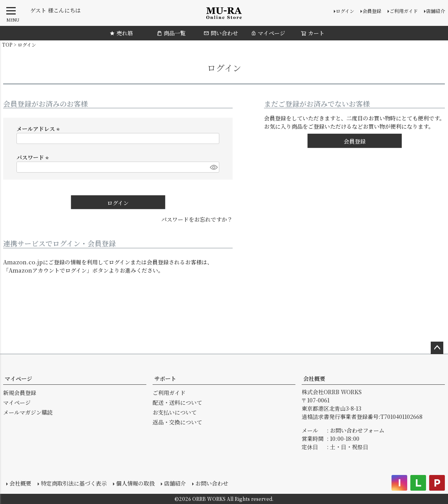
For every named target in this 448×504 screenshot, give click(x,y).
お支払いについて (175, 412)
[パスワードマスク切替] (213, 167)
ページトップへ (437, 348)
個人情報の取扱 (135, 483)
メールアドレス (39, 129)
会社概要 (314, 378)
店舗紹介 (435, 11)
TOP (7, 45)
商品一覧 (171, 33)
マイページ (268, 33)
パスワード (34, 157)
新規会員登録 (20, 393)
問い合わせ (221, 33)
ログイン (345, 11)
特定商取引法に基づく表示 (74, 483)
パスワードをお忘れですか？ (197, 219)
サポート (165, 378)
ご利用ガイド (404, 11)
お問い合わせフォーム (357, 430)
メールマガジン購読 (28, 412)
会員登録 (372, 11)
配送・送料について (177, 402)
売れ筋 (121, 33)
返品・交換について (177, 422)
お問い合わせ (212, 483)
